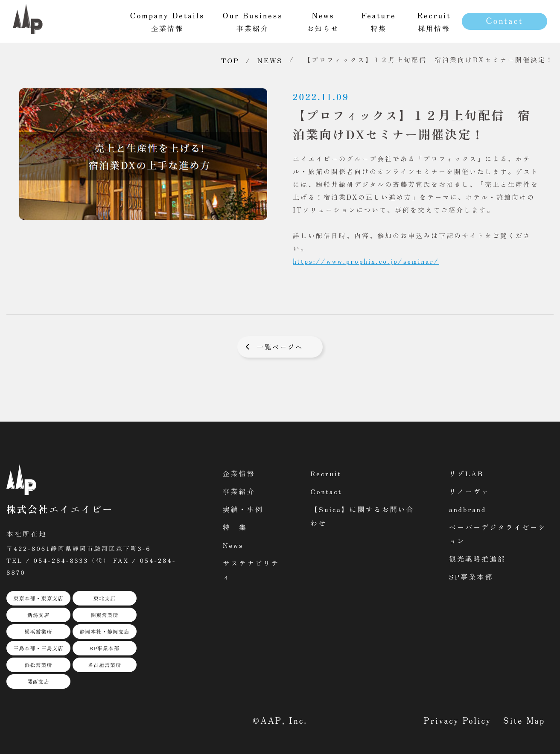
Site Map (524, 720)
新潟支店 (38, 615)
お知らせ (323, 21)
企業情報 (239, 473)
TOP (230, 60)
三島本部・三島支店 (38, 648)
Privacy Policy (458, 720)
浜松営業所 (38, 665)
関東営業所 (104, 615)
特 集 (235, 527)
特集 (379, 21)
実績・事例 (243, 509)
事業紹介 (239, 491)
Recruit (326, 473)
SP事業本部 (105, 648)
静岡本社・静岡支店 (104, 631)
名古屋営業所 (105, 665)
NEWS (270, 60)
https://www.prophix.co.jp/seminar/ (366, 261)
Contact (504, 20)
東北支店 (105, 598)
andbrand (468, 509)
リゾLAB (466, 473)
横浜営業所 (38, 631)
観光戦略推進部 (477, 559)
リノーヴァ (469, 491)
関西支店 (38, 681)
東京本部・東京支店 (38, 598)
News (233, 545)
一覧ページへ (280, 347)
